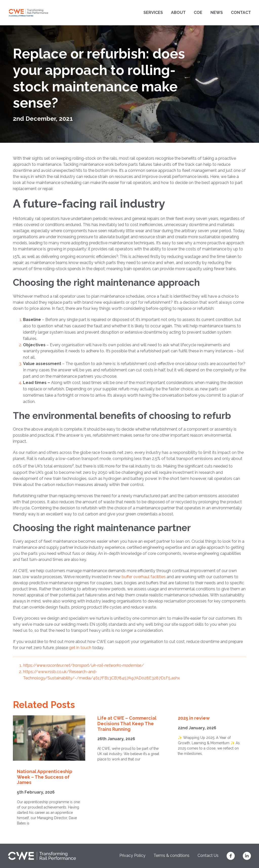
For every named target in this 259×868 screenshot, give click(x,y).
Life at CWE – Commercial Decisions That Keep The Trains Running (127, 723)
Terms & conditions (171, 855)
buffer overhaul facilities (144, 577)
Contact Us (208, 855)
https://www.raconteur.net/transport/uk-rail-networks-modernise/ (83, 665)
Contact (241, 13)
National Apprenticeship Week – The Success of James (45, 777)
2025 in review (194, 718)
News (217, 13)
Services (153, 13)
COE (198, 13)
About (178, 13)
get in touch (80, 648)
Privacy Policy (132, 855)
